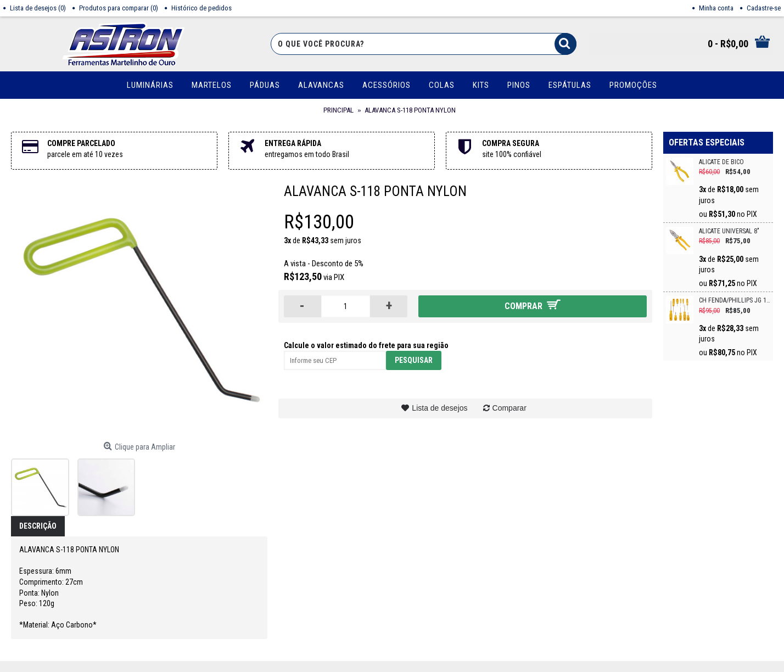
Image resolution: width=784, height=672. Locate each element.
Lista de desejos (439, 408)
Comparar (509, 408)
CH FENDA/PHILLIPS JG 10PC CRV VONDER (735, 301)
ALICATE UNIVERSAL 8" (729, 231)
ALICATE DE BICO (721, 162)
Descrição (38, 526)
